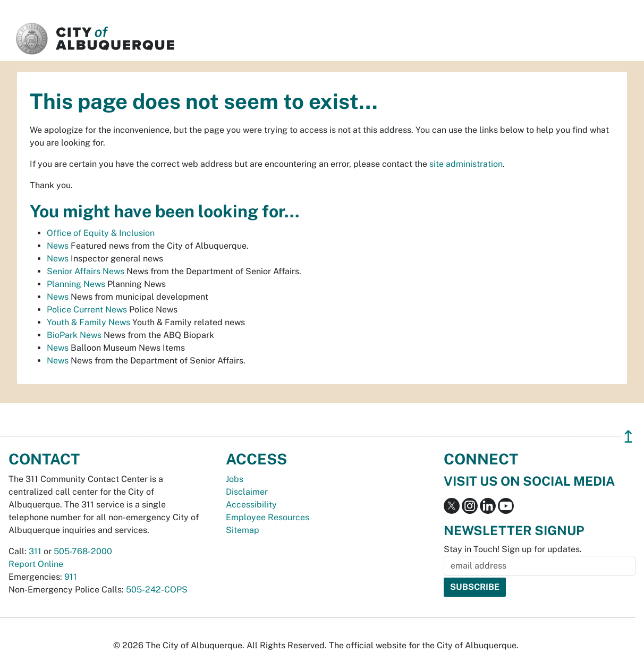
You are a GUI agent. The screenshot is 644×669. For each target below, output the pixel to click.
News (58, 246)
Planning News (76, 284)
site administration (466, 164)
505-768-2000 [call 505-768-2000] (83, 551)
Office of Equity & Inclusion (101, 233)
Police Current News (87, 310)
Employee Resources (268, 517)
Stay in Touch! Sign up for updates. (513, 549)
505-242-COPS (157, 590)
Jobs (235, 479)
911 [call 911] (71, 577)
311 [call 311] (35, 551)
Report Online (36, 564)
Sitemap (243, 530)
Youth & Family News (88, 322)
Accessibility (251, 505)
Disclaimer (247, 492)
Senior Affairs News (86, 271)
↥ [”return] (628, 437)
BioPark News (74, 335)
